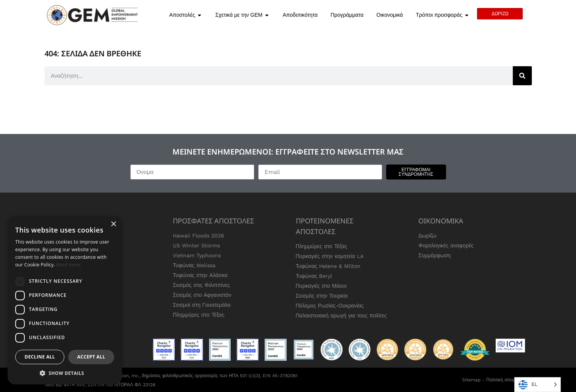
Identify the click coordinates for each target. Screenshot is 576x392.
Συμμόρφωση (435, 255)
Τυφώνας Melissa (194, 265)
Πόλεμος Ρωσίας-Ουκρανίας (330, 306)
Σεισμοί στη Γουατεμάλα (202, 305)
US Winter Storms (196, 245)
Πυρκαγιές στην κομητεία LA (330, 256)
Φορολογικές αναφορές (446, 245)
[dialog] (65, 300)
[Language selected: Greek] (538, 385)
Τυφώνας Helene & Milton (328, 266)
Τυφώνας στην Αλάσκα (200, 275)
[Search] (522, 76)
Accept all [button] (91, 357)
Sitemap (471, 380)
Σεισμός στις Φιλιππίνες (201, 285)
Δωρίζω (428, 236)
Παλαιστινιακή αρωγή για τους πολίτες (341, 316)
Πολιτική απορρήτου (507, 380)
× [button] (113, 224)
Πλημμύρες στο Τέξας (199, 315)
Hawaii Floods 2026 (199, 236)
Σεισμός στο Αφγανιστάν (202, 295)
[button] (65, 373)
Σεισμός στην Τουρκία (322, 296)
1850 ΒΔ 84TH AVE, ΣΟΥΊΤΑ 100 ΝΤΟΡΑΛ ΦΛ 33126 (100, 385)
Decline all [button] (40, 357)
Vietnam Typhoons (197, 255)
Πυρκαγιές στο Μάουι (321, 286)
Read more (69, 265)
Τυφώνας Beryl (314, 276)
